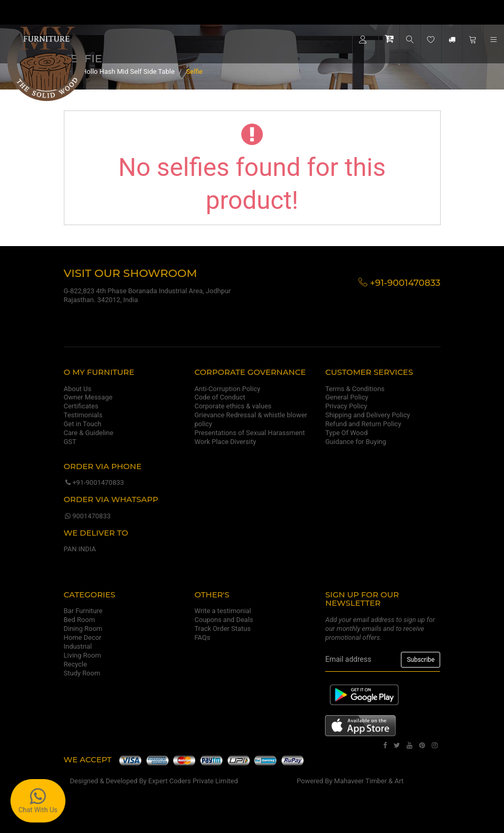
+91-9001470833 (94, 482)
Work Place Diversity (225, 442)
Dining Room (83, 629)
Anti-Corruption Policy (227, 389)
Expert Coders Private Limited (193, 781)
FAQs (202, 637)
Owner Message (88, 397)
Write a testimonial (222, 611)
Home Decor (83, 637)
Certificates (81, 406)
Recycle (76, 664)
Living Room (83, 655)
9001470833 (87, 516)
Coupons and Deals (223, 620)
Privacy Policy (346, 406)
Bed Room (80, 620)
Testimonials (83, 415)
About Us (78, 389)
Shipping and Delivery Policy (367, 415)
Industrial (78, 646)
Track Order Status (222, 629)
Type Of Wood (346, 433)
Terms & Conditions (355, 389)
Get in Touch (83, 424)
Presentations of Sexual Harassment (249, 433)
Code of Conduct (220, 397)
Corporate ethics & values (233, 406)
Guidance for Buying (355, 442)
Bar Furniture (83, 611)
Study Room (82, 673)
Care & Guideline (89, 433)
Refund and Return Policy (363, 424)
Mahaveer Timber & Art (369, 781)
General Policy (346, 397)
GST (70, 442)
